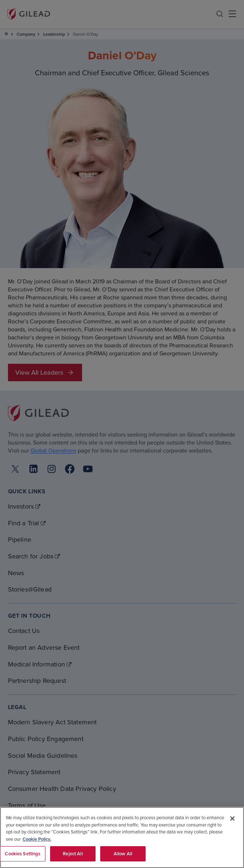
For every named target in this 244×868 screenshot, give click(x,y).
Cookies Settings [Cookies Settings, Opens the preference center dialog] (23, 854)
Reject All (73, 854)
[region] (122, 837)
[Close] (232, 819)
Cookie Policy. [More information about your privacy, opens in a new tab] (37, 839)
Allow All (123, 854)
